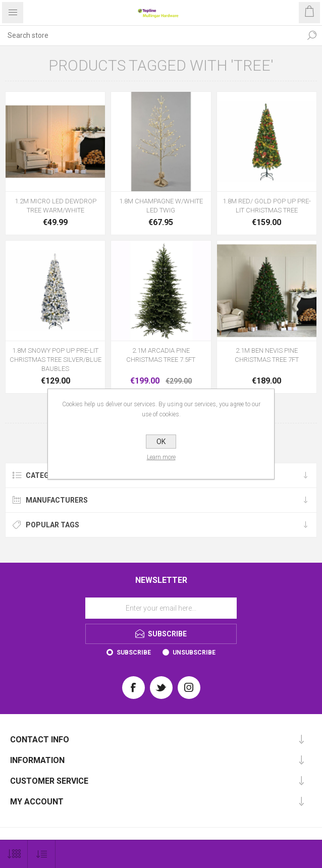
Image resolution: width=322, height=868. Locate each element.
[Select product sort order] (42, 854)
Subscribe (134, 653)
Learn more (161, 457)
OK (161, 442)
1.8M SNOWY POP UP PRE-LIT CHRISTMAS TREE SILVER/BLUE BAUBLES (56, 360)
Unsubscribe (194, 653)
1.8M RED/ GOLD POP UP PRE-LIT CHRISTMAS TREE (267, 206)
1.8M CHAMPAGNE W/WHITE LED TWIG (161, 206)
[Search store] (151, 35)
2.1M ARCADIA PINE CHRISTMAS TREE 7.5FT (161, 355)
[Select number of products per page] (14, 854)
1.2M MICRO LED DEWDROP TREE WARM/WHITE (56, 206)
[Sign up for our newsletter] (161, 608)
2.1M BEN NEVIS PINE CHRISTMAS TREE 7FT (267, 355)
